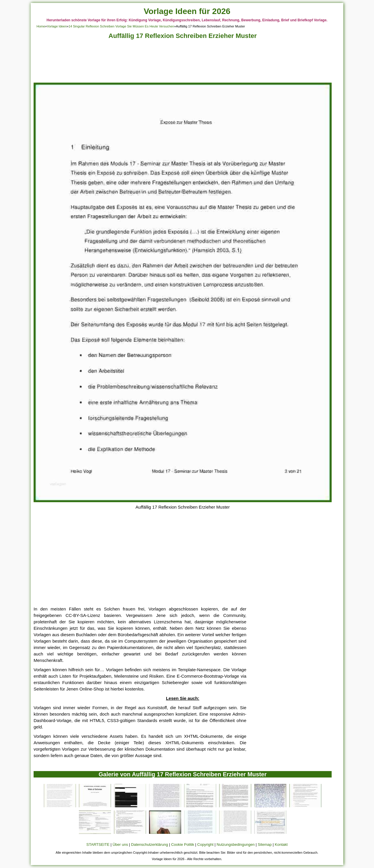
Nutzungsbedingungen (236, 844)
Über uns (120, 844)
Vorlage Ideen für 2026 (187, 11)
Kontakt (281, 844)
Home (41, 26)
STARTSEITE (98, 844)
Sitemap (265, 844)
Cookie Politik (183, 844)
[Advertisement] (183, 63)
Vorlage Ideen (57, 26)
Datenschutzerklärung (150, 844)
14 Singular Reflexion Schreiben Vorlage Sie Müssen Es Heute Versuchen (121, 26)
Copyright (205, 844)
